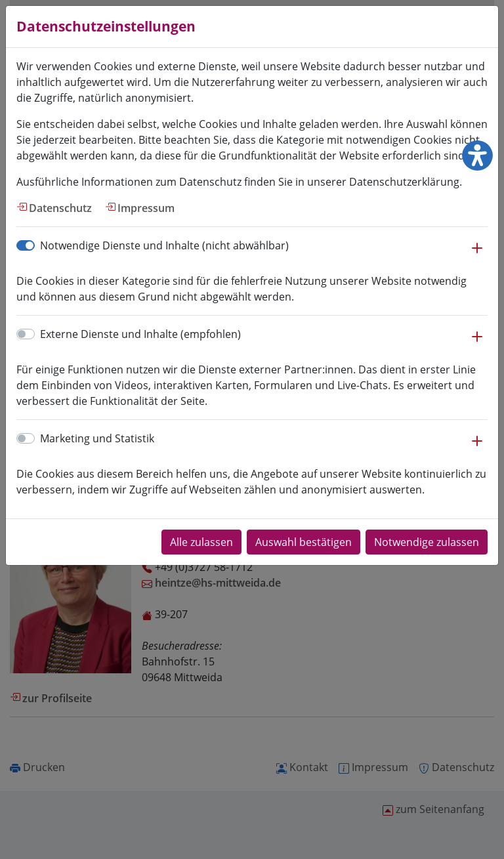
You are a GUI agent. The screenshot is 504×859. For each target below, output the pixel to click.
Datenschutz (60, 208)
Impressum (146, 208)
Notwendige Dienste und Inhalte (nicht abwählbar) (164, 245)
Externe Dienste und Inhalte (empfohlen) (140, 334)
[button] (477, 255)
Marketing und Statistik (97, 438)
